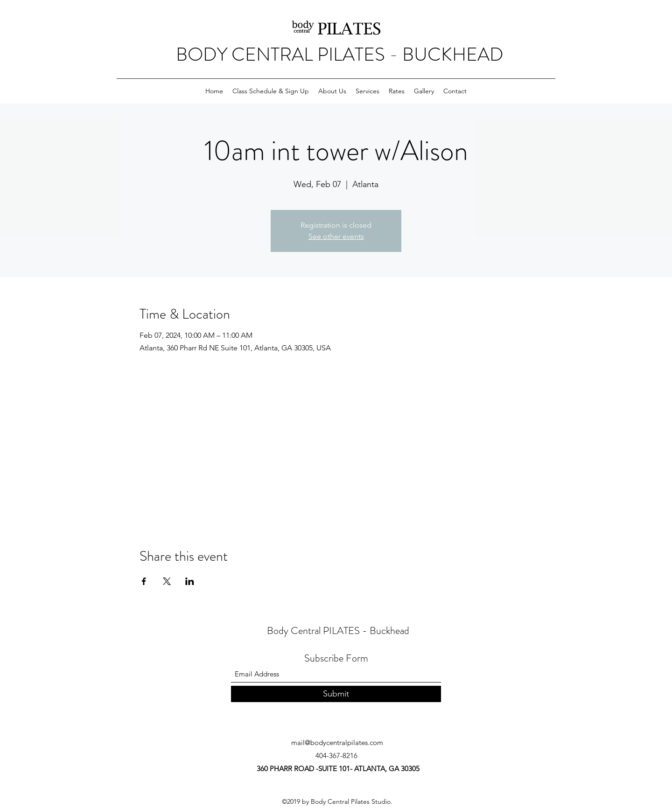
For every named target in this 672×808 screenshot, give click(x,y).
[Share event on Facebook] (144, 581)
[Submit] (336, 694)
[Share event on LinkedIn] (190, 581)
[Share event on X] (167, 581)
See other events (336, 236)
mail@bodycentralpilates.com (337, 742)
